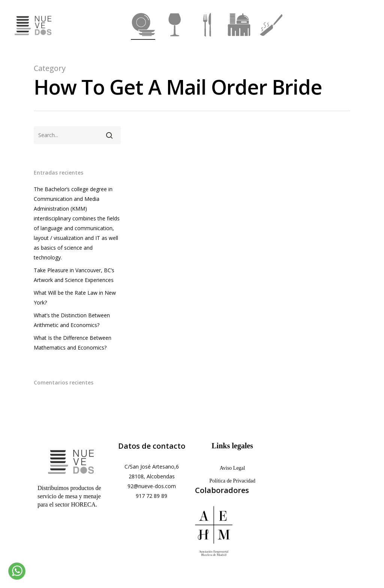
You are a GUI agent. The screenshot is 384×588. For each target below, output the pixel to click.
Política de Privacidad (232, 481)
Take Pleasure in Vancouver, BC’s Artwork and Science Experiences (74, 275)
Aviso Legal (232, 468)
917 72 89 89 (151, 496)
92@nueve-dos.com (152, 486)
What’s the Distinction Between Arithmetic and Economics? (72, 320)
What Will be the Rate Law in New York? (75, 298)
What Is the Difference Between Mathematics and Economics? (73, 343)
